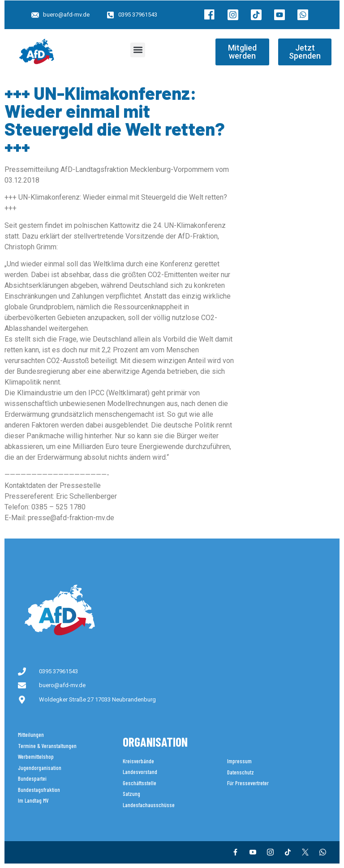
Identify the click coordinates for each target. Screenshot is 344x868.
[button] (138, 50)
